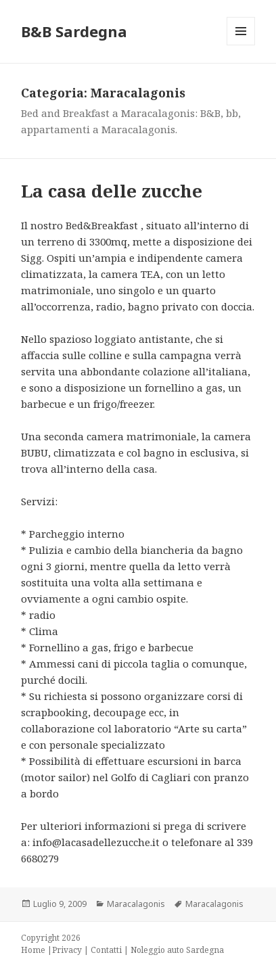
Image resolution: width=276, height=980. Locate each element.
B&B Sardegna (74, 31)
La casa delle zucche (112, 191)
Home (33, 950)
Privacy (67, 950)
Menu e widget (241, 45)
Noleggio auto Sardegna (177, 950)
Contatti (106, 950)
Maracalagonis (136, 904)
